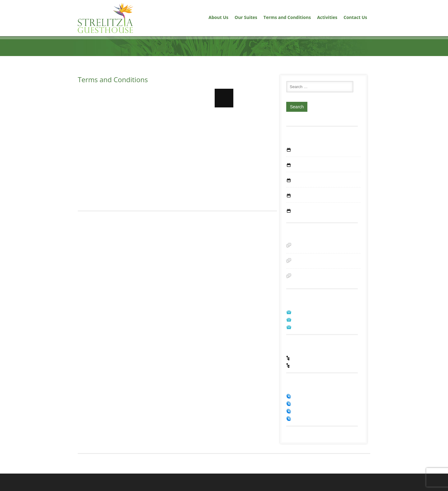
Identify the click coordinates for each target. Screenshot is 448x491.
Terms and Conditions (287, 17)
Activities (327, 17)
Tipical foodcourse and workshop (323, 181)
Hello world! (303, 150)
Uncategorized (306, 375)
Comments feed (307, 423)
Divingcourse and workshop (318, 196)
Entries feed (303, 415)
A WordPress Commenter (316, 248)
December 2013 (307, 336)
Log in (298, 408)
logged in (110, 245)
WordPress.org (306, 430)
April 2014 (301, 328)
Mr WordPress (306, 269)
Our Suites (246, 17)
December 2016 (307, 321)
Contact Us (355, 17)
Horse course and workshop (319, 211)
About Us (218, 17)
